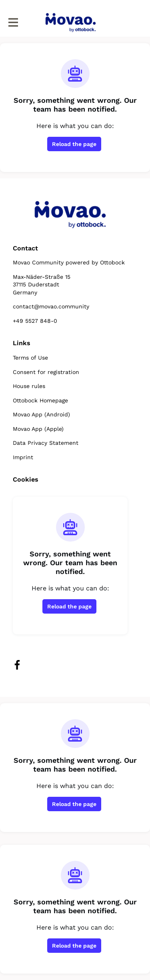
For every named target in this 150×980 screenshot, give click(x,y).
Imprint (23, 457)
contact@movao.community (51, 306)
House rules (29, 386)
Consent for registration (46, 372)
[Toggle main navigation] (13, 23)
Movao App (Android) (41, 414)
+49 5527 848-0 (35, 321)
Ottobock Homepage (40, 400)
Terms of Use (30, 358)
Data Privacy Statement (46, 443)
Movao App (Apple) (38, 429)
